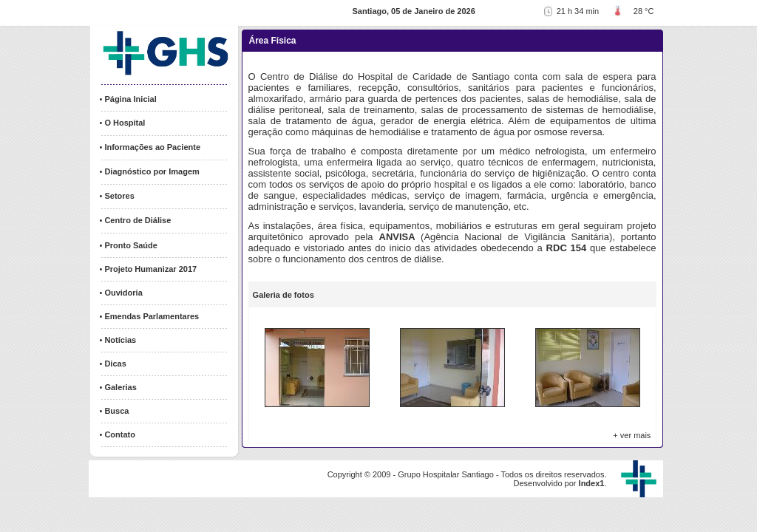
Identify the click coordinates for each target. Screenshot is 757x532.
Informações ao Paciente (152, 147)
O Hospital (125, 123)
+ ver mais (632, 435)
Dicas (115, 364)
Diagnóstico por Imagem (152, 171)
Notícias (120, 340)
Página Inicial (130, 99)
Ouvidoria (123, 293)
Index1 (592, 483)
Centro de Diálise (138, 220)
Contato (120, 434)
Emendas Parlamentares (152, 316)
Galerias (120, 387)
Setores (119, 196)
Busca (116, 411)
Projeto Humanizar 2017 (150, 269)
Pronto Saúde (131, 245)
